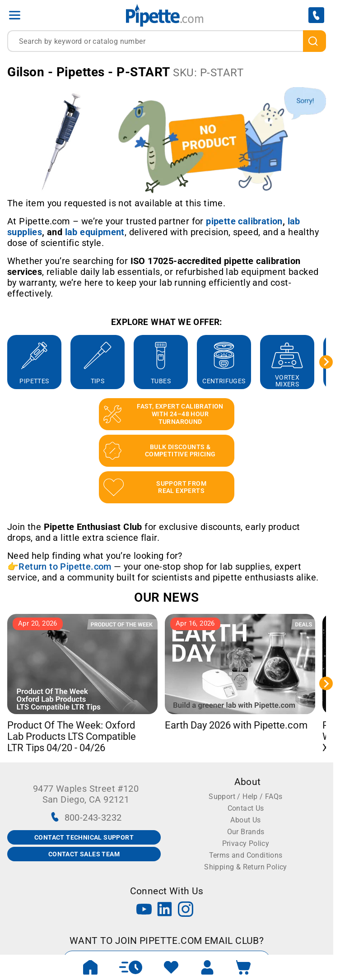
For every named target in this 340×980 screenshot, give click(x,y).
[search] (314, 41)
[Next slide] (326, 362)
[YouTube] (144, 910)
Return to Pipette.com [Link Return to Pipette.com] (65, 567)
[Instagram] (186, 910)
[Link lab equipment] (95, 232)
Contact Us (246, 808)
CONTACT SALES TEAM (84, 854)
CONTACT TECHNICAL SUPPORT (84, 837)
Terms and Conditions (246, 855)
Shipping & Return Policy (246, 867)
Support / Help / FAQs (245, 797)
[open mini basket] (243, 967)
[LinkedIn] (165, 910)
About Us (245, 820)
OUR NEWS (166, 597)
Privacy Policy (246, 843)
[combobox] (167, 41)
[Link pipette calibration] (244, 221)
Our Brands (246, 832)
